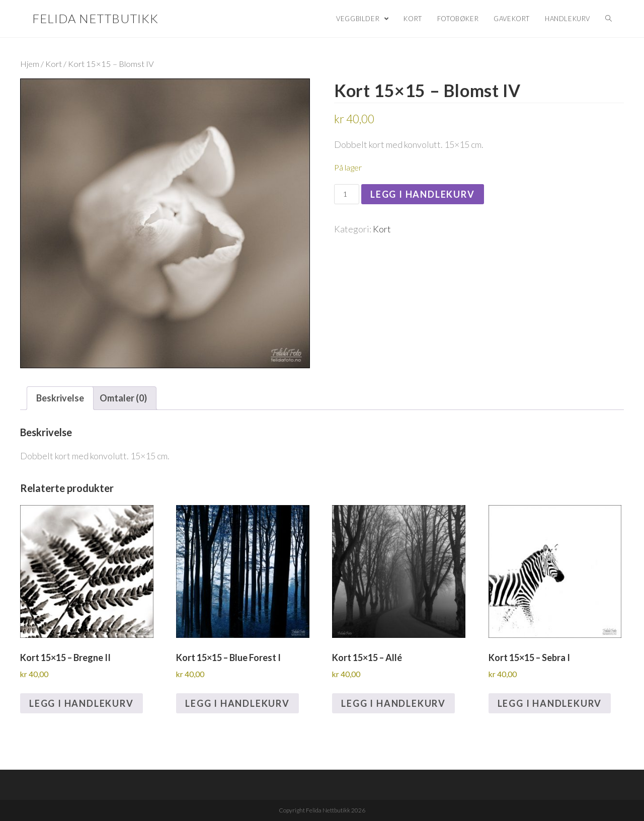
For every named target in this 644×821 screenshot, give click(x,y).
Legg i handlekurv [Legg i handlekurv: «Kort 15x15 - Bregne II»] (82, 703)
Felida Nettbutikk (95, 18)
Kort (54, 64)
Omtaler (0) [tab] (123, 398)
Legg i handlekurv (423, 194)
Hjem (30, 64)
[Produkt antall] (347, 194)
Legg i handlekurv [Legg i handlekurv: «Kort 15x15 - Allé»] (393, 703)
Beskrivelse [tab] (60, 398)
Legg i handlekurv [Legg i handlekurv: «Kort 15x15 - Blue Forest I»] (237, 703)
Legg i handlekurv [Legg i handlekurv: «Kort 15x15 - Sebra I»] (550, 703)
